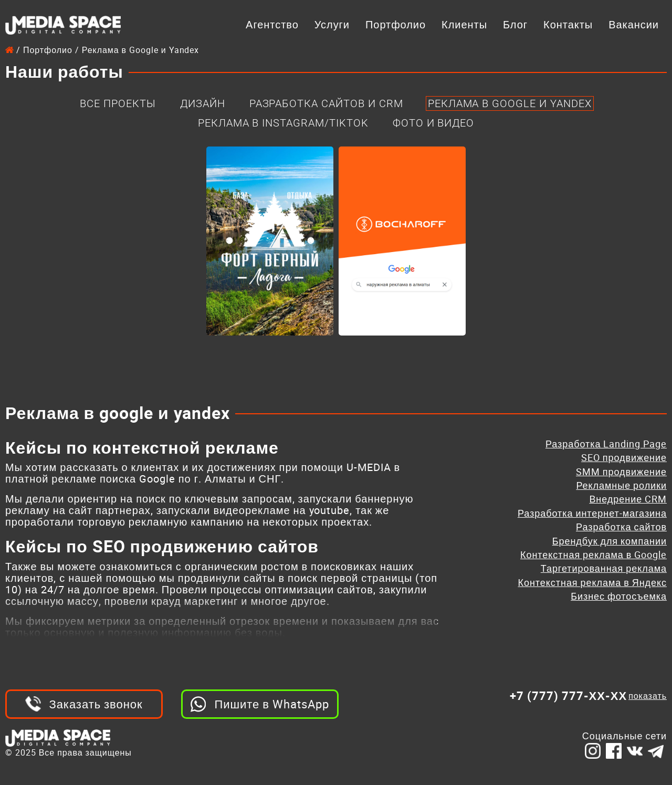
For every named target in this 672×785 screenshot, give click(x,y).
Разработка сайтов (621, 527)
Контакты (568, 24)
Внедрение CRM (628, 499)
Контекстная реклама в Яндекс (592, 582)
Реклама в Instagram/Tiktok (283, 123)
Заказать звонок (96, 704)
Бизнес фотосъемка (619, 596)
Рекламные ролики (621, 485)
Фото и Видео (434, 123)
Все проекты (118, 103)
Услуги (332, 24)
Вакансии (634, 24)
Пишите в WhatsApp (271, 704)
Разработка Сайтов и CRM (326, 103)
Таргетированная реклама (604, 568)
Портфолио (396, 24)
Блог (515, 24)
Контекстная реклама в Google (594, 554)
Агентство (272, 24)
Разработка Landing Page (606, 444)
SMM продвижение (621, 472)
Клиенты (464, 24)
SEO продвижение (624, 457)
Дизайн (203, 103)
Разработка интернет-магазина (592, 513)
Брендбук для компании (610, 541)
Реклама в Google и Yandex (510, 103)
